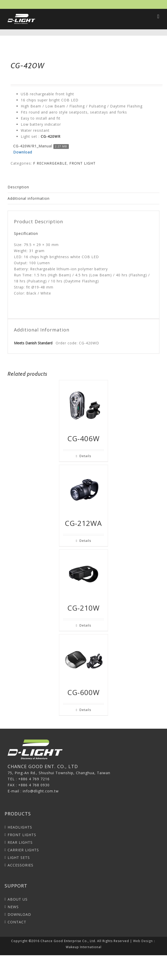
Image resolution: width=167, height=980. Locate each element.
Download (23, 152)
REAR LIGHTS (20, 842)
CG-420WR (51, 136)
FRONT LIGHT (82, 163)
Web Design (143, 941)
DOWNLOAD (19, 914)
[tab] (83, 187)
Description (18, 187)
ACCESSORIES (20, 865)
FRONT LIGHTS (22, 835)
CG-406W (83, 438)
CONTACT (17, 922)
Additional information (29, 198)
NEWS (13, 907)
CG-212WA (83, 523)
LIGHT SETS (19, 857)
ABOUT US (18, 899)
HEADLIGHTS (20, 827)
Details (85, 456)
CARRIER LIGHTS (23, 850)
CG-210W (83, 608)
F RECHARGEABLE (50, 163)
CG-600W (83, 692)
